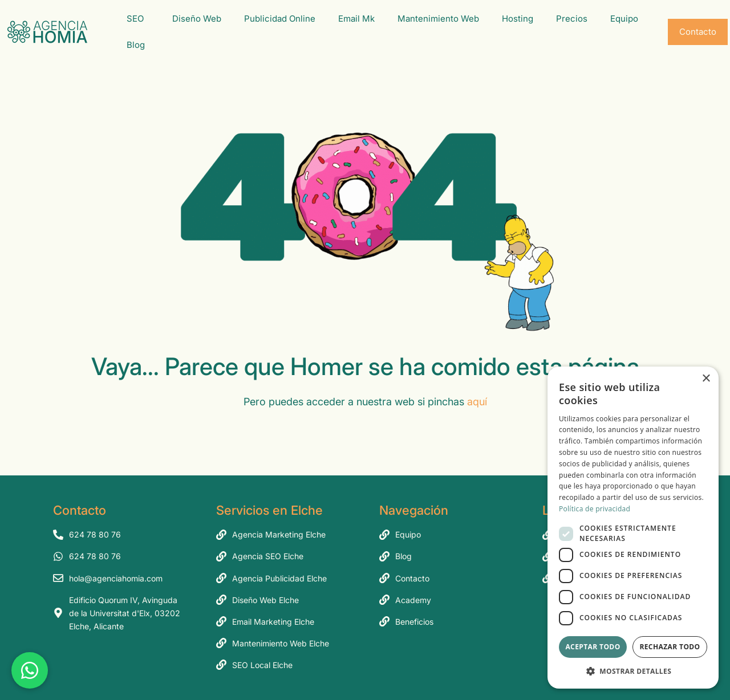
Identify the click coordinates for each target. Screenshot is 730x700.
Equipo (627, 19)
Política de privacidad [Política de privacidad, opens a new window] (595, 509)
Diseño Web (197, 19)
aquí (477, 402)
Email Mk (356, 19)
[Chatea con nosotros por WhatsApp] (30, 670)
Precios (572, 19)
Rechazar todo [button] (670, 647)
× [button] (706, 379)
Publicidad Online (280, 19)
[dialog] (633, 528)
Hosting (518, 19)
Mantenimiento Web (438, 19)
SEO (138, 19)
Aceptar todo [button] (593, 647)
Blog (139, 45)
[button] (633, 671)
